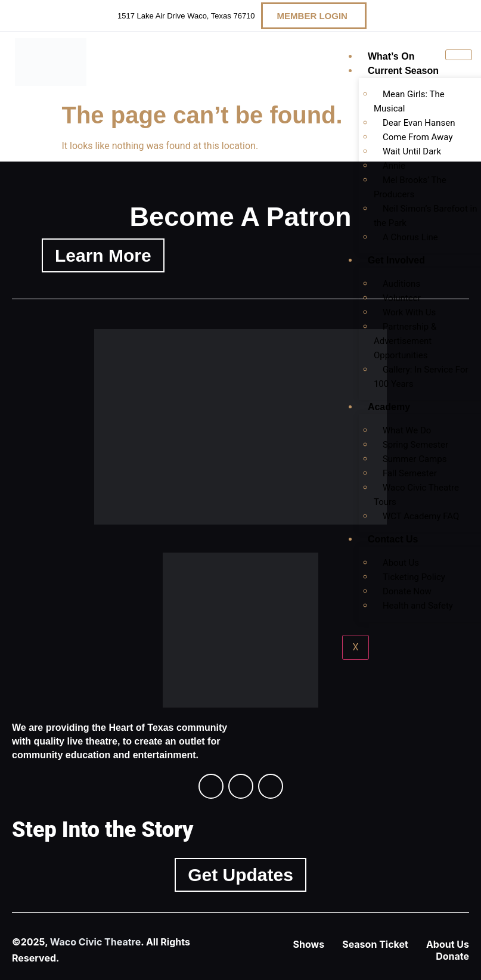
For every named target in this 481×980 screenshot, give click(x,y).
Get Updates (240, 875)
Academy (389, 407)
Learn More (103, 255)
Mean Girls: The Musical (409, 101)
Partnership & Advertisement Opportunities (405, 341)
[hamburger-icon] (459, 55)
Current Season (403, 71)
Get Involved (396, 260)
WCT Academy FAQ (421, 516)
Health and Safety (418, 606)
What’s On (391, 56)
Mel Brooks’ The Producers (410, 187)
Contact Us (393, 539)
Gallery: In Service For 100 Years (421, 377)
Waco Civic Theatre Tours (416, 495)
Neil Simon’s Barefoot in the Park (426, 216)
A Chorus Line (410, 237)
